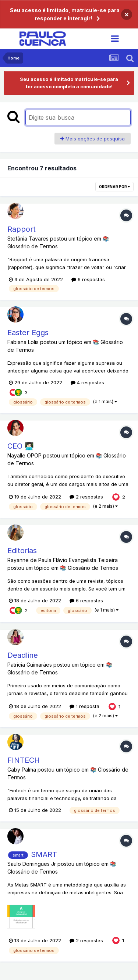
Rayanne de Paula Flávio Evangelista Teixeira (63, 560)
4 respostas (87, 382)
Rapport (22, 229)
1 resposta (84, 706)
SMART (44, 854)
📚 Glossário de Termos (89, 568)
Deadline (23, 655)
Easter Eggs (28, 333)
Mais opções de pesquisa (93, 139)
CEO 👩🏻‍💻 (21, 446)
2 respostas (86, 497)
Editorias (22, 551)
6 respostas (88, 279)
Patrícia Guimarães (30, 665)
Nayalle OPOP (24, 455)
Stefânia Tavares (28, 239)
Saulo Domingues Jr (32, 864)
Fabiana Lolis (23, 342)
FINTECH (24, 760)
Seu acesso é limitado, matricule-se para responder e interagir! (65, 14)
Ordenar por (114, 187)
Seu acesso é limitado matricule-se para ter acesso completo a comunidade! (69, 83)
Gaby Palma (22, 770)
